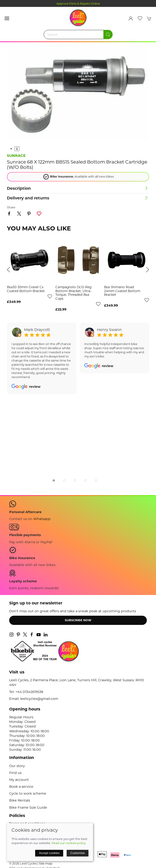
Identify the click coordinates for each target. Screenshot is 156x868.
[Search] (78, 34)
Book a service (21, 787)
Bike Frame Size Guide (28, 808)
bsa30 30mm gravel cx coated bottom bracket (26, 289)
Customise (78, 853)
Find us (15, 773)
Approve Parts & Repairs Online (78, 4)
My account (19, 780)
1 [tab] (17, 149)
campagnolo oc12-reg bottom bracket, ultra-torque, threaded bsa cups (73, 293)
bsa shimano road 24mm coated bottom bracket (122, 291)
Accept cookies (49, 853)
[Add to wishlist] (50, 296)
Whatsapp (42, 519)
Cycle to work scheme (28, 793)
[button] (7, 18)
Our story (17, 766)
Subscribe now (78, 620)
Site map (46, 863)
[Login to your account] (131, 18)
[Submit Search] (108, 34)
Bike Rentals (20, 800)
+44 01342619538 (29, 692)
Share (11, 207)
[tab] (54, 480)
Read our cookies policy (69, 843)
